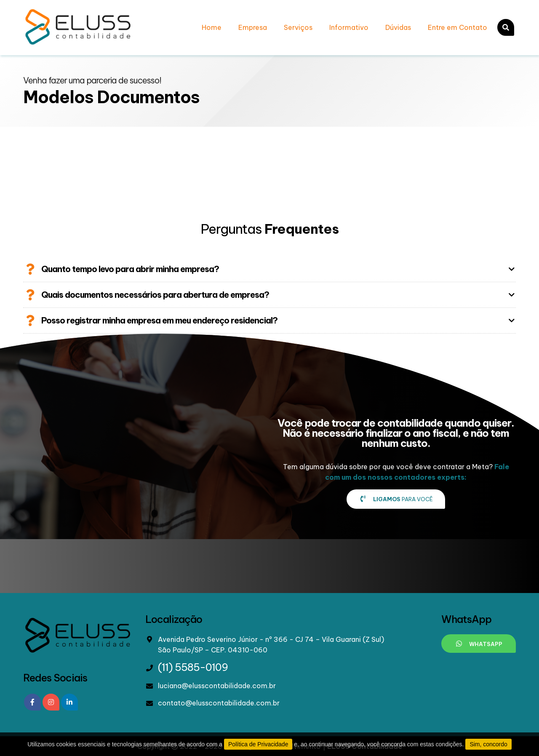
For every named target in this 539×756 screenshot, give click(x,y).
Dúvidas (398, 27)
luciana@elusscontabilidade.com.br (217, 686)
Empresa (253, 27)
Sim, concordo (488, 744)
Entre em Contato (458, 27)
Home (212, 27)
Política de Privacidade (258, 744)
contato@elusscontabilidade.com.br (219, 703)
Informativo (349, 27)
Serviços (298, 27)
